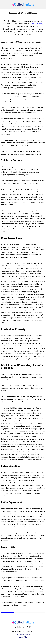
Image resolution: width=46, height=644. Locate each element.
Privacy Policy (37, 24)
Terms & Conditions (23, 634)
